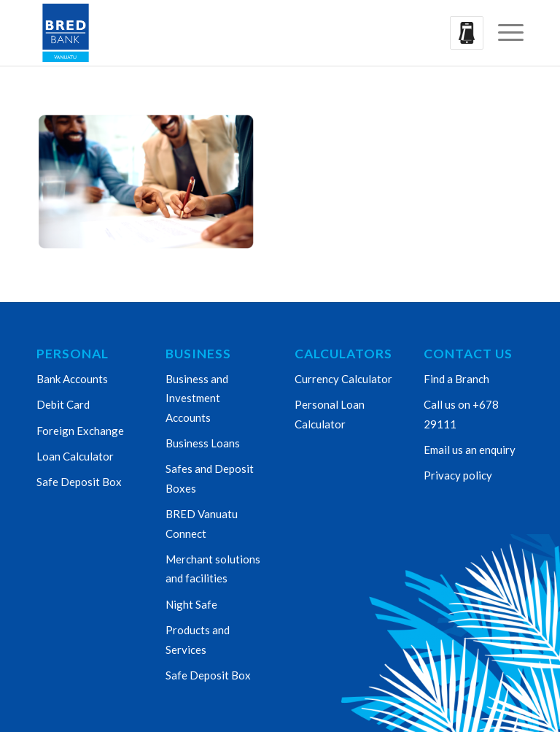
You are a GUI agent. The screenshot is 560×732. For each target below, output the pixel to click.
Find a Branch (456, 379)
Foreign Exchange (80, 431)
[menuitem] (503, 33)
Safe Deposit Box (79, 482)
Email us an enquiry (470, 450)
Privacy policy (458, 475)
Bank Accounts (72, 379)
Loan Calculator (75, 456)
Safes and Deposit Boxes (210, 478)
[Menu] (503, 33)
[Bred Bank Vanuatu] (66, 33)
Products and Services (198, 639)
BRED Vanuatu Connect (202, 523)
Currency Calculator (343, 379)
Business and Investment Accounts (197, 398)
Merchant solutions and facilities (213, 569)
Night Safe (191, 604)
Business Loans (203, 443)
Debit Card (63, 404)
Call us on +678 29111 (461, 414)
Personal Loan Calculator (330, 414)
